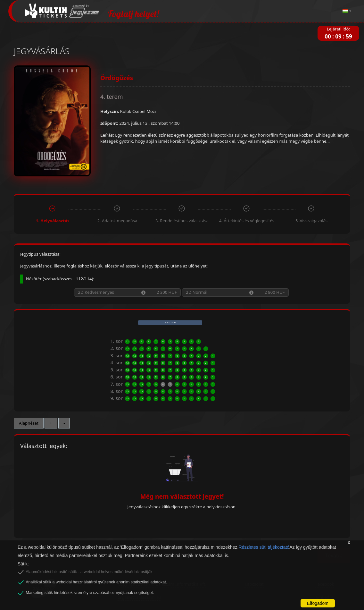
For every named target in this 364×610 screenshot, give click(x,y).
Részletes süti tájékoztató (264, 547)
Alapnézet (29, 423)
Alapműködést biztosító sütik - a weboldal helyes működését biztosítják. (90, 572)
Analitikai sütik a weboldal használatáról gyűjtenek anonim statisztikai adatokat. (96, 582)
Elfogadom (318, 603)
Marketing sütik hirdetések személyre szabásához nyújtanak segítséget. (90, 593)
